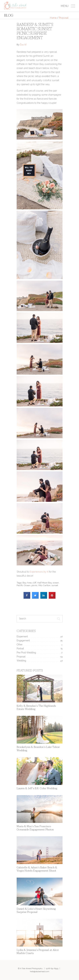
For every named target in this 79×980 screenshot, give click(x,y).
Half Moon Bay (45, 583)
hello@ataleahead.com (40, 971)
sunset (55, 585)
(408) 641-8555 (52, 968)
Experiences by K (39, 572)
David (23, 45)
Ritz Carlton (44, 585)
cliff (34, 583)
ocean (56, 583)
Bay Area (27, 583)
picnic (34, 585)
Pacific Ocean (24, 585)
